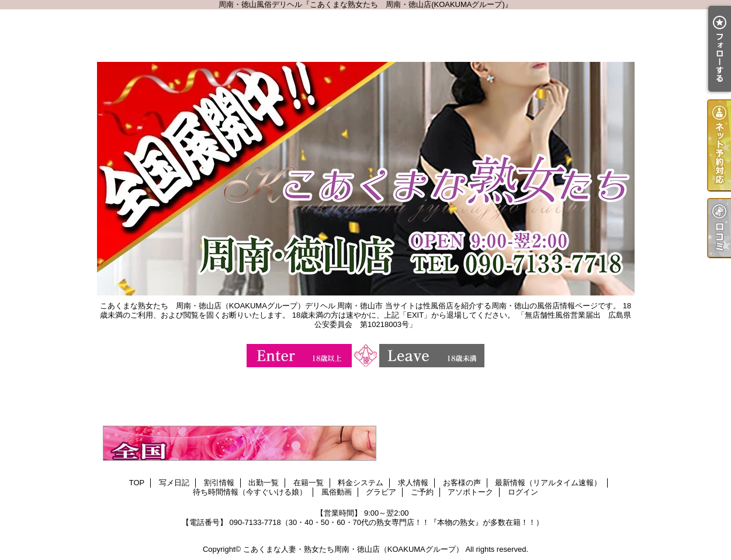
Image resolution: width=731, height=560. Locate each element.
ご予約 (422, 492)
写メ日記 (174, 483)
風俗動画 (337, 492)
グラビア (381, 492)
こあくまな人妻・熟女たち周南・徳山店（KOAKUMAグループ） (353, 549)
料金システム (361, 483)
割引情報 (219, 483)
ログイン (523, 492)
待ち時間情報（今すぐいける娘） (250, 492)
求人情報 (413, 483)
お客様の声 (462, 483)
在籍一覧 (309, 483)
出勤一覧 (264, 483)
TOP (137, 483)
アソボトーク (470, 492)
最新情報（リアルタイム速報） (548, 483)
